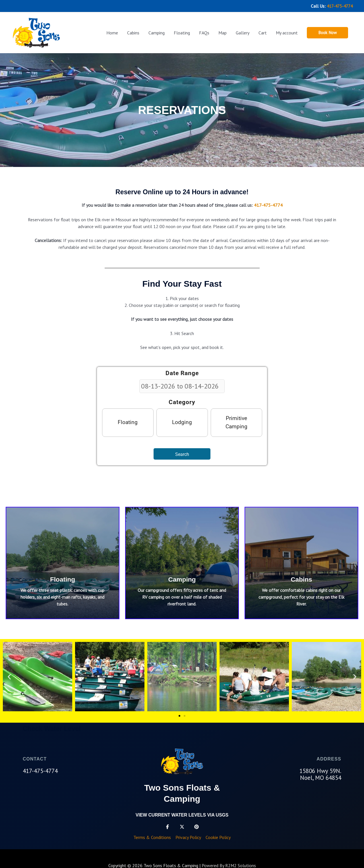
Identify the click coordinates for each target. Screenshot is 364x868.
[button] (327, 32)
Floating (128, 422)
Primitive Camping (236, 421)
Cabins (302, 578)
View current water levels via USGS (182, 814)
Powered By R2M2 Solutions (229, 865)
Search (182, 453)
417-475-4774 (338, 6)
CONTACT (35, 758)
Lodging (182, 422)
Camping (182, 578)
